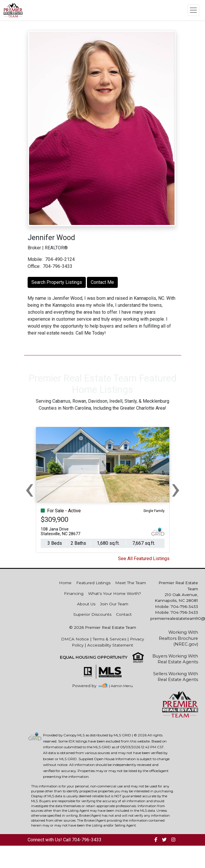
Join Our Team (114, 604)
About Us (86, 604)
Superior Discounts (92, 614)
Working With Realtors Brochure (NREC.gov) (178, 638)
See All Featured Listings (144, 559)
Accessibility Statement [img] (110, 645)
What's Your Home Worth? (115, 593)
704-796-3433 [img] (58, 266)
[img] (88, 686)
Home (65, 583)
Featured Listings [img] (93, 583)
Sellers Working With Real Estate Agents (176, 677)
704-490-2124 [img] (60, 259)
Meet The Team (131, 583)
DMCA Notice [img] (75, 639)
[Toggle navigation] (193, 10)
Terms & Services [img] (109, 639)
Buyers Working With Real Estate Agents (175, 659)
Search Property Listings (57, 282)
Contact (124, 614)
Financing (74, 593)
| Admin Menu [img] (121, 686)
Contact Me (102, 282)
